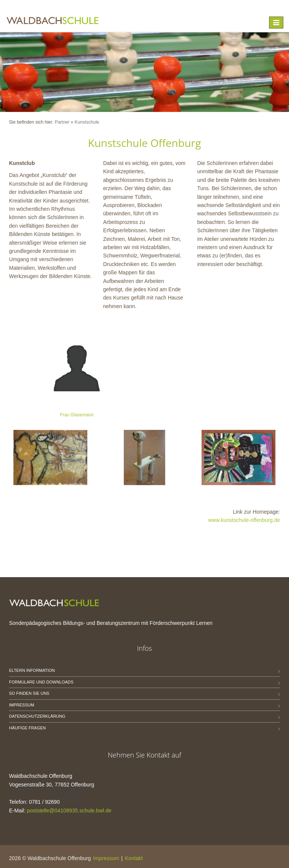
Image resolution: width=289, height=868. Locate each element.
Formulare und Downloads (41, 682)
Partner (62, 122)
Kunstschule (87, 122)
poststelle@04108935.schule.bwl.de (69, 811)
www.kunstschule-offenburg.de (244, 520)
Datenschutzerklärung (37, 716)
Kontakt (134, 858)
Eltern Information (32, 670)
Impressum (22, 705)
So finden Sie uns (29, 693)
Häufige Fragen (27, 728)
